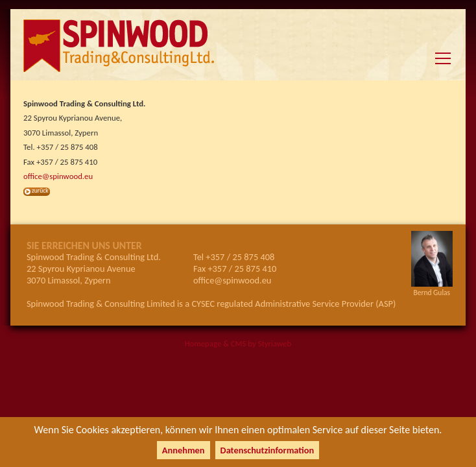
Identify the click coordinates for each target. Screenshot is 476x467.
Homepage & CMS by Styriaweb (238, 343)
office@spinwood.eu (58, 176)
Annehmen (184, 450)
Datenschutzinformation (268, 450)
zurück (40, 191)
